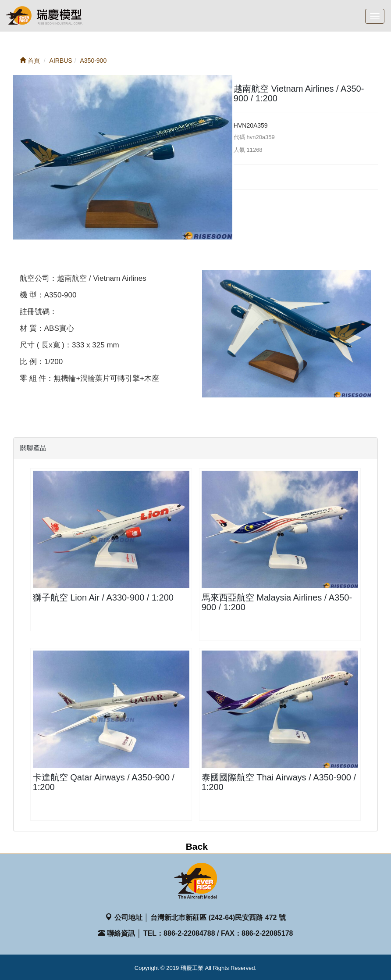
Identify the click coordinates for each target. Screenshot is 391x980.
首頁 (30, 61)
